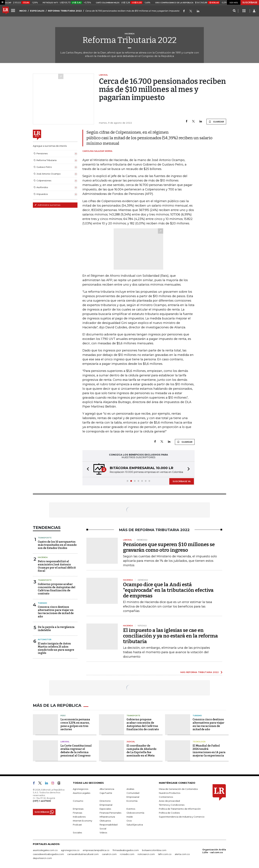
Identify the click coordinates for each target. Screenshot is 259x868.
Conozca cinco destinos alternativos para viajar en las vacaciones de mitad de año (56, 612)
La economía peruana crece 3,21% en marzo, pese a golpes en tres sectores (75, 724)
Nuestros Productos (170, 793)
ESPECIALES (37, 11)
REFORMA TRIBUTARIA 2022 (65, 11)
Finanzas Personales (110, 813)
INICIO (23, 11)
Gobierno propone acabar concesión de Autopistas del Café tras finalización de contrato (57, 589)
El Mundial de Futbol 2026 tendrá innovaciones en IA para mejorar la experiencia (209, 751)
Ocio (129, 821)
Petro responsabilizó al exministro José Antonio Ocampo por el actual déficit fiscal (57, 566)
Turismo (42, 603)
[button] (87, 469)
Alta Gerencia (107, 789)
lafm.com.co (165, 854)
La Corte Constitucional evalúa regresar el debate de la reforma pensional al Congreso (76, 751)
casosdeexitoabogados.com (48, 854)
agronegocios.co (70, 850)
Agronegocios (81, 789)
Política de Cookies (169, 813)
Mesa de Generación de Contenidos (178, 789)
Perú (63, 716)
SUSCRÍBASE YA (182, 481)
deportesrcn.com (42, 858)
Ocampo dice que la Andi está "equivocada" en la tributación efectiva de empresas (168, 590)
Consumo (78, 801)
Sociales (77, 833)
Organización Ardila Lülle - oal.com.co (214, 851)
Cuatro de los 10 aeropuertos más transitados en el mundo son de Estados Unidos (57, 545)
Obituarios (105, 821)
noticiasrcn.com (146, 854)
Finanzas (77, 813)
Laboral (65, 742)
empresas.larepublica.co (96, 850)
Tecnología (199, 742)
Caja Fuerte (106, 793)
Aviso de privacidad (169, 801)
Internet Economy (83, 821)
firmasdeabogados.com (126, 850)
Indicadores (79, 817)
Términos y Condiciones (172, 805)
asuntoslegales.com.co (45, 850)
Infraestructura (107, 817)
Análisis (130, 789)
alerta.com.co (182, 854)
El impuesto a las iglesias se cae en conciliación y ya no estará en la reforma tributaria (170, 636)
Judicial (131, 742)
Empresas (78, 809)
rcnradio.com (127, 854)
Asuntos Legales (82, 793)
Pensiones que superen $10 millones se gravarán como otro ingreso (169, 547)
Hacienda (43, 557)
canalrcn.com (109, 854)
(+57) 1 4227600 (42, 801)
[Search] (234, 11)
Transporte (45, 538)
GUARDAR (216, 122)
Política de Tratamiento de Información (180, 809)
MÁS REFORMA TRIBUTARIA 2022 (200, 672)
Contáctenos (166, 797)
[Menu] (14, 10)
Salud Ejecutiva (135, 825)
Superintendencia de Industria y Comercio (182, 817)
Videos (103, 833)
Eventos (131, 809)
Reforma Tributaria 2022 (130, 40)
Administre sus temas (47, 205)
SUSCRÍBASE (250, 2)
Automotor (45, 639)
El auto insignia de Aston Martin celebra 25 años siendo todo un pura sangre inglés (56, 648)
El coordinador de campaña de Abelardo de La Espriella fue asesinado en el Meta (141, 751)
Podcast (77, 825)
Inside (130, 817)
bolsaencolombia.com (154, 850)
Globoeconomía (135, 813)
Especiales (105, 809)
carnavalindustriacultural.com (83, 854)
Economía (132, 801)
